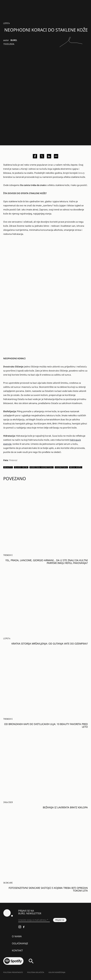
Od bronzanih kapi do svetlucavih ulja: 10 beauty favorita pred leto (46, 725)
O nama (17, 936)
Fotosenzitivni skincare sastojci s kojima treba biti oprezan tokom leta (48, 889)
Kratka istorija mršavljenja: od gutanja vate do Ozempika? (50, 644)
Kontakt (17, 950)
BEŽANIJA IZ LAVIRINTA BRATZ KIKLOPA (65, 807)
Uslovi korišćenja (57, 972)
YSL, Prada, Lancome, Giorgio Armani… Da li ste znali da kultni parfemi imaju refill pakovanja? (47, 562)
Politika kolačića (36, 972)
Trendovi (8, 555)
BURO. (14, 40)
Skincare (8, 883)
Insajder (8, 802)
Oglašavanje (20, 943)
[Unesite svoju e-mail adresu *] (34, 920)
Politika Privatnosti (13, 972)
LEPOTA (6, 23)
